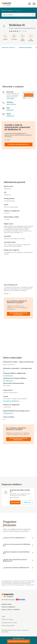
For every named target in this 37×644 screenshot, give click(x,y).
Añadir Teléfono (11, 104)
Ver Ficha (27, 502)
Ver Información (8, 376)
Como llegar (10, 98)
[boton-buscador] (33, 15)
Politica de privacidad (8, 626)
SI (4, 371)
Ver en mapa (29, 95)
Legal (3, 616)
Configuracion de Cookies (9, 623)
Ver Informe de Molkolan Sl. (19, 641)
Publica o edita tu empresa (11, 610)
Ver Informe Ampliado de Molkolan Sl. (19, 314)
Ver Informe (15, 502)
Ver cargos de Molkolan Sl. (11, 401)
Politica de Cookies (7, 619)
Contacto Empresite (8, 607)
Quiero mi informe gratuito (18, 144)
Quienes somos (7, 604)
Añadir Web (10, 110)
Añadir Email (10, 116)
